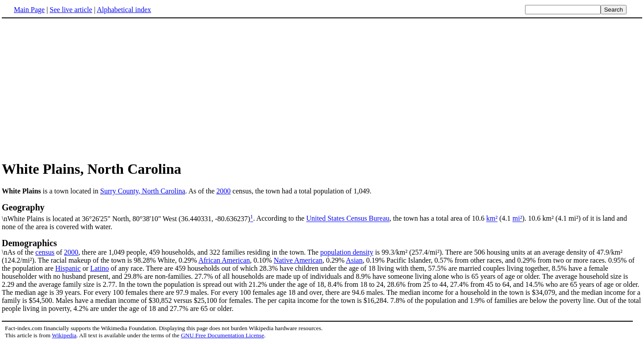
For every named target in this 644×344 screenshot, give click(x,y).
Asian (354, 260)
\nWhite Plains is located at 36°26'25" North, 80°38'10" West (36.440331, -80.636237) (322, 212)
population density (347, 252)
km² (492, 219)
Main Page (29, 10)
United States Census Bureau (348, 219)
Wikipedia (64, 335)
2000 (224, 191)
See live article (71, 10)
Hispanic (68, 268)
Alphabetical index (124, 10)
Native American (298, 260)
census (45, 252)
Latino (100, 268)
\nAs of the (322, 247)
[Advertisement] (77, 89)
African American (224, 260)
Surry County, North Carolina (143, 191)
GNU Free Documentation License (222, 335)
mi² (517, 219)
